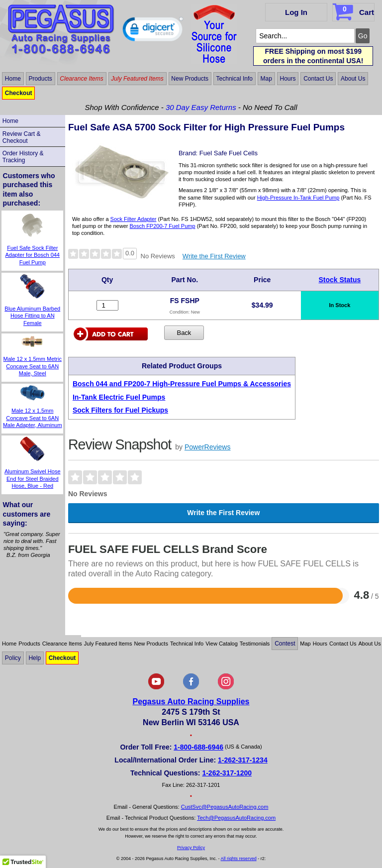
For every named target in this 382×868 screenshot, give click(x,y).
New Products (190, 79)
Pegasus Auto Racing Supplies (191, 702)
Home (13, 79)
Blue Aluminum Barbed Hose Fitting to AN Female (32, 316)
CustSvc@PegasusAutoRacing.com (225, 807)
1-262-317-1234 (243, 760)
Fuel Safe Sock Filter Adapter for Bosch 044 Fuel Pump (33, 255)
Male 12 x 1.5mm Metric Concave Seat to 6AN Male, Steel (33, 366)
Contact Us (318, 79)
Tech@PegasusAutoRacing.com (236, 818)
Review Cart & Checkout (22, 137)
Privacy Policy (191, 848)
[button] (153, 31)
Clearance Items (81, 79)
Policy (13, 658)
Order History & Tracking (23, 157)
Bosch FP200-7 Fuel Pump (163, 226)
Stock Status (340, 280)
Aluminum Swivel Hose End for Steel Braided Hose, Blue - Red (32, 479)
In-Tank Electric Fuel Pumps (119, 397)
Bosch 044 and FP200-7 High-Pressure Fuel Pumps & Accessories (182, 384)
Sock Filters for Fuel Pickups (120, 410)
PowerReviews (208, 447)
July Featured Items (137, 79)
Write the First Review (214, 256)
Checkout (19, 93)
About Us (353, 79)
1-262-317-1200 (227, 773)
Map (266, 79)
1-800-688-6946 (198, 747)
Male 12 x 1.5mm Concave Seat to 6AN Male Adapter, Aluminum (33, 418)
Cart (354, 10)
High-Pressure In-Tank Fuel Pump (298, 198)
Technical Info (235, 79)
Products (40, 79)
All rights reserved (239, 859)
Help (35, 658)
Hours (288, 79)
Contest (285, 644)
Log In (296, 12)
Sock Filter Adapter (134, 219)
